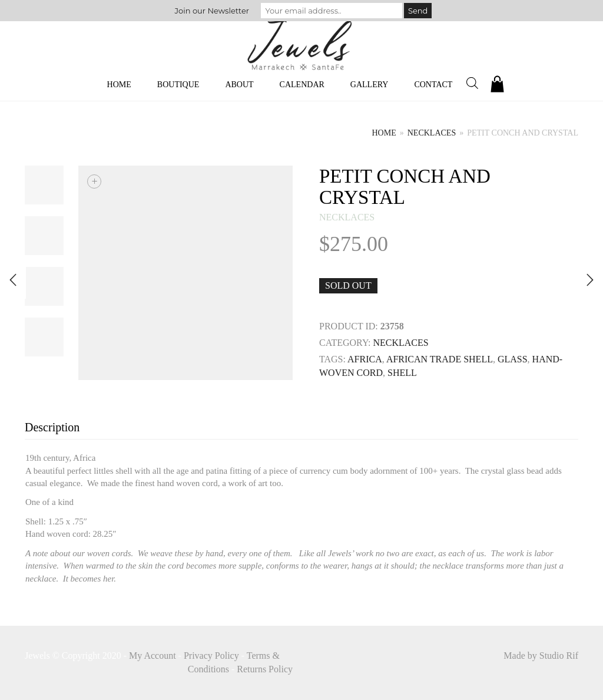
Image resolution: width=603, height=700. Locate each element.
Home (119, 85)
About (239, 85)
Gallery (370, 85)
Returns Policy (265, 669)
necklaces (432, 133)
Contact (433, 85)
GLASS (513, 359)
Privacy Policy (211, 656)
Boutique (178, 85)
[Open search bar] (472, 83)
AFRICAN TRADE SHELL (440, 359)
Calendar (302, 85)
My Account (153, 656)
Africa (365, 359)
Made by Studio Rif (541, 656)
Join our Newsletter (212, 11)
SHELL (402, 373)
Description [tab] (52, 427)
